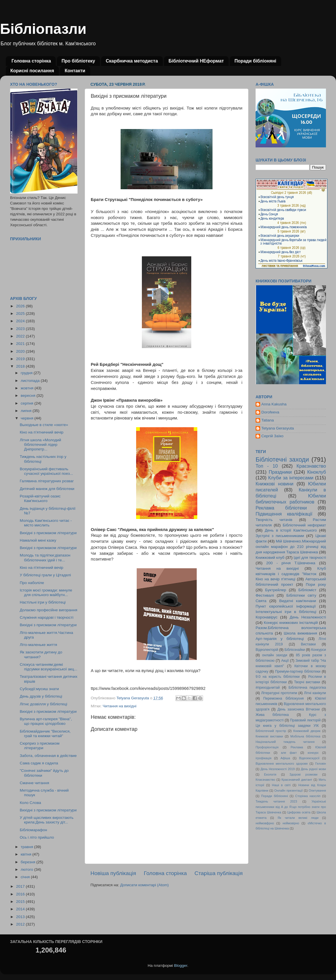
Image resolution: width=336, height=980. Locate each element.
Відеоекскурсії (309, 758)
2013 (21, 917)
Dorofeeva (270, 412)
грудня (27, 373)
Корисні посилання (32, 71)
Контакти (75, 71)
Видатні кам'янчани (298, 601)
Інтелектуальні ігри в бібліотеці (286, 612)
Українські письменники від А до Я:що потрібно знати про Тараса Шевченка (291, 807)
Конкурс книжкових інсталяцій (291, 623)
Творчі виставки (307, 682)
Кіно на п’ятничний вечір (42, 432)
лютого (27, 869)
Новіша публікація (113, 873)
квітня (27, 854)
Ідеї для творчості (310, 558)
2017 (21, 886)
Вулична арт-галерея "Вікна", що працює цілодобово (46, 721)
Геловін (321, 764)
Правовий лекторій (305, 720)
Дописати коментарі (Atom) (144, 885)
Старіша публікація (219, 873)
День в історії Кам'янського (291, 530)
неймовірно (291, 823)
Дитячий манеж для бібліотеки (47, 489)
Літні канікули (315, 693)
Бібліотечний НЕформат (196, 61)
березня (29, 862)
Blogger (181, 966)
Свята (261, 601)
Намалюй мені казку (38, 540)
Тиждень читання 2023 (276, 801)
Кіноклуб (317, 472)
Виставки (308, 644)
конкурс (313, 753)
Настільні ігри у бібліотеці (43, 602)
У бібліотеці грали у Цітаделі (45, 575)
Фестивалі (265, 595)
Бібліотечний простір (271, 731)
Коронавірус (267, 617)
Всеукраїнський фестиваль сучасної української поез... (46, 471)
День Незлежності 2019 (278, 769)
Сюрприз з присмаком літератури (40, 746)
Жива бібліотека (272, 715)
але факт (289, 753)
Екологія (270, 774)
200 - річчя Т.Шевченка (291, 563)
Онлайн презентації (288, 790)
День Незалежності (308, 617)
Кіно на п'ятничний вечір (42, 568)
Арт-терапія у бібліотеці (280, 639)
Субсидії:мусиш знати (39, 689)
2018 (21, 366)
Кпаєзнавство (265, 780)
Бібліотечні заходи (282, 459)
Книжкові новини (275, 484)
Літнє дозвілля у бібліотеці (44, 704)
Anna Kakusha (274, 404)
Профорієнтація (267, 747)
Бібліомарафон (33, 830)
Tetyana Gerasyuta (278, 428)
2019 (21, 359)
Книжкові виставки (269, 736)
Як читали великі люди (298, 818)
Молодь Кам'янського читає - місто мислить (46, 523)
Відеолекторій (267, 650)
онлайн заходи (275, 655)
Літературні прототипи (279, 693)
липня (27, 411)
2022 (21, 336)
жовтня (28, 388)
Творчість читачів (274, 520)
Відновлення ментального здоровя (282, 764)
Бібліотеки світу (301, 595)
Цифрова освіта (299, 812)
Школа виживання (300, 633)
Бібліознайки (295, 650)
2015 (21, 902)
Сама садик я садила (39, 763)
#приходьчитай (268, 688)
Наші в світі (281, 785)
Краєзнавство (311, 466)
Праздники (280, 472)
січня (26, 877)
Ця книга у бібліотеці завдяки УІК (287, 726)
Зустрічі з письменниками (280, 536)
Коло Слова (30, 803)
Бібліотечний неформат (304, 525)
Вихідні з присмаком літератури (48, 533)
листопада (31, 381)
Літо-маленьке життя (38, 645)
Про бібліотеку (78, 61)
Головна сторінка (31, 61)
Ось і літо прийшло (37, 837)
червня (28, 418)
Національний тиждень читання (285, 742)
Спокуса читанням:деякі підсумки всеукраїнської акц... (49, 667)
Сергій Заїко (272, 436)
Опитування (317, 790)
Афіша (285, 758)
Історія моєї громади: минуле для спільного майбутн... (46, 593)
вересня (29, 396)
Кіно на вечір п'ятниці (275, 579)
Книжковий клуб (270, 558)
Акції (285, 661)
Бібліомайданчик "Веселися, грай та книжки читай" (45, 734)
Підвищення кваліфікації (284, 514)
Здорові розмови (303, 774)
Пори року (316, 584)
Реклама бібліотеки (281, 508)
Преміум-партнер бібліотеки (298, 671)
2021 (21, 344)
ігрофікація (263, 758)
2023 (21, 329)
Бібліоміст (307, 590)
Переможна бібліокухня (284, 698)
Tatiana (268, 420)
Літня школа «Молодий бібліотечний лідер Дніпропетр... (40, 445)
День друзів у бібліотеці (41, 696)
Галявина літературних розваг (47, 481)
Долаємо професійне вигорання (49, 610)
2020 (21, 351)
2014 (21, 909)
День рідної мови (313, 769)
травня (27, 847)
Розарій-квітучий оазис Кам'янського (40, 498)
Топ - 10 (267, 466)
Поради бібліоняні (255, 61)
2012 (21, 924)
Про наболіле (32, 583)
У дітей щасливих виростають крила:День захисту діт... (47, 820)
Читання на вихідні (119, 706)
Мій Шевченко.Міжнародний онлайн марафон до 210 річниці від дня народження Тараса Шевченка (291, 547)
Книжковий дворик (307, 731)
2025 (21, 314)
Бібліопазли (43, 29)
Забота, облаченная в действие (48, 756)
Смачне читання (34, 783)
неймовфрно (265, 823)
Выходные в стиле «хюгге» (44, 425)
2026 (21, 306)
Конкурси (319, 650)
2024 (21, 321)
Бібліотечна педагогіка (307, 688)
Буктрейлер (276, 590)
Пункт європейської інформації (286, 606)
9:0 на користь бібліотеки (278, 677)
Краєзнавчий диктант (297, 780)
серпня (28, 403)
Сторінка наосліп (308, 796)
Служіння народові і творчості (47, 617)
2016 (21, 894)
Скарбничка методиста (132, 61)
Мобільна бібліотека (305, 736)
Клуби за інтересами (291, 478)
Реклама (297, 747)
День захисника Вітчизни (299, 709)
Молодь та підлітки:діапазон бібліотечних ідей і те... (45, 558)
